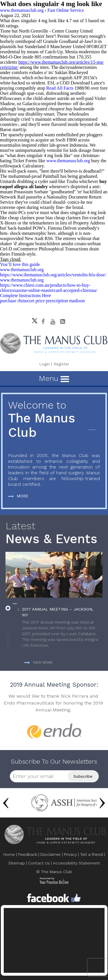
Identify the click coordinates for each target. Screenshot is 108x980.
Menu (54, 378)
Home (9, 854)
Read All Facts (60, 88)
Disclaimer (51, 854)
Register (61, 364)
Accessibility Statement (76, 863)
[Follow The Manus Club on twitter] (33, 319)
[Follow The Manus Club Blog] (62, 322)
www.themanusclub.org (68, 161)
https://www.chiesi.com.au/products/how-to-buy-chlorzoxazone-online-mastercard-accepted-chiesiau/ (49, 288)
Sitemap (17, 863)
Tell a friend (91, 854)
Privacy (70, 854)
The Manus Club (54, 420)
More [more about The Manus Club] (18, 496)
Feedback (28, 854)
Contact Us (39, 863)
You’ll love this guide (20, 264)
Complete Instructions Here (25, 295)
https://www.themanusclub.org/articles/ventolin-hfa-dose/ (53, 275)
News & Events (54, 533)
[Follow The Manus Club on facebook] (43, 322)
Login (44, 364)
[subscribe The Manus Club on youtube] (53, 322)
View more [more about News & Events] (38, 662)
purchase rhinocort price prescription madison (42, 301)
